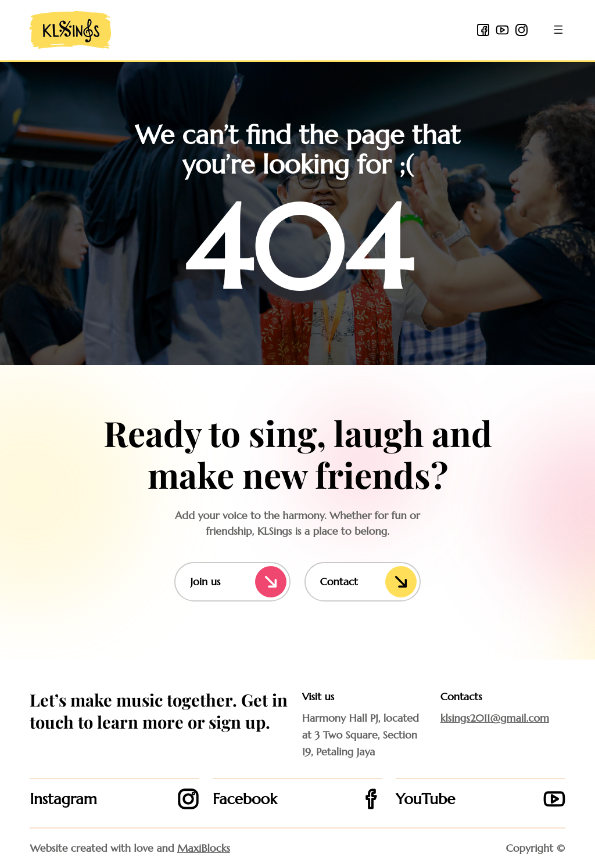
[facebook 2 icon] (483, 30)
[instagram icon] (521, 30)
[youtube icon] (502, 30)
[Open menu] (558, 30)
